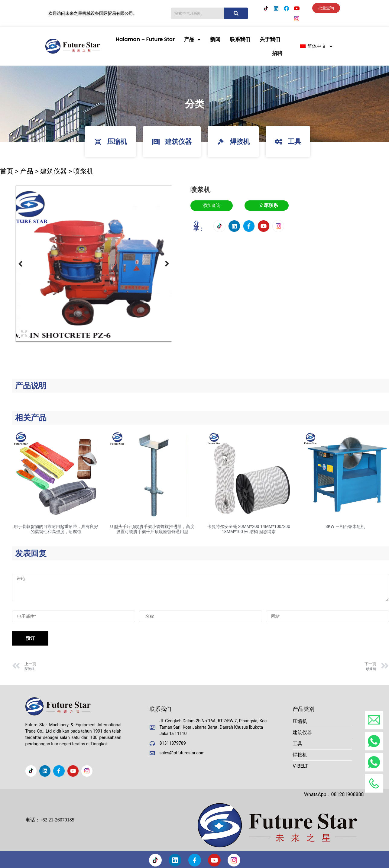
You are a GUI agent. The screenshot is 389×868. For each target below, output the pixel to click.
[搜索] (236, 13)
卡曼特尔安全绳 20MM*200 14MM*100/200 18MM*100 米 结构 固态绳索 (249, 529)
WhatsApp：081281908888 (334, 794)
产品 (192, 39)
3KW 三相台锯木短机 (345, 526)
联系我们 (240, 39)
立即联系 (268, 205)
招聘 (277, 53)
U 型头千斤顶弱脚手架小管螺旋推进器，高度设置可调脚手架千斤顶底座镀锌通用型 (152, 529)
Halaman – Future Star (145, 39)
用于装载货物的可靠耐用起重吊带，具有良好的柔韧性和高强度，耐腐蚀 (56, 529)
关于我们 (270, 39)
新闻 (215, 39)
